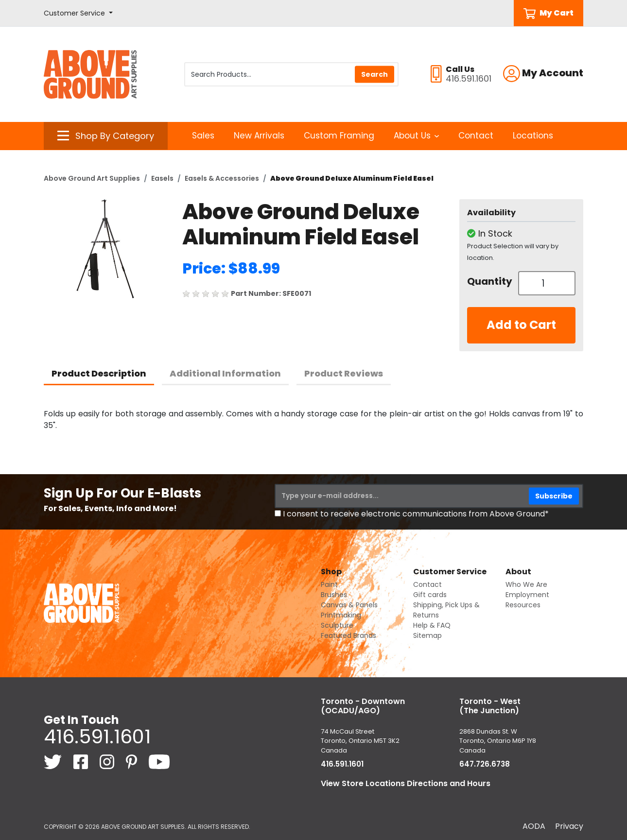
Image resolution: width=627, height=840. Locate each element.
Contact (476, 136)
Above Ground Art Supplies (92, 178)
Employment (527, 595)
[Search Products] (291, 74)
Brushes (334, 595)
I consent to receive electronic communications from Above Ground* (416, 514)
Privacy (569, 826)
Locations (533, 136)
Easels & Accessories (222, 178)
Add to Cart (521, 325)
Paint (329, 584)
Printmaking (341, 615)
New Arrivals (259, 136)
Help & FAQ (432, 625)
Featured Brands (348, 635)
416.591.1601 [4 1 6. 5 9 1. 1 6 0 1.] (97, 737)
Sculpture (337, 625)
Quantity (489, 281)
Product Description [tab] (99, 373)
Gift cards (430, 595)
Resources (523, 605)
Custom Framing (339, 136)
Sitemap (427, 635)
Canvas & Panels (349, 605)
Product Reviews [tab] (344, 373)
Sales (203, 136)
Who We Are (526, 584)
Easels (162, 178)
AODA (534, 826)
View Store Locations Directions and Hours (406, 783)
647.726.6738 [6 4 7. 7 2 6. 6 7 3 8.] (485, 764)
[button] (78, 13)
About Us (416, 136)
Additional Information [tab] (225, 373)
